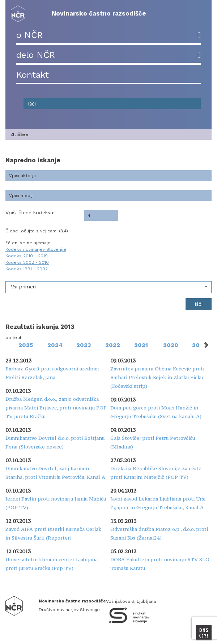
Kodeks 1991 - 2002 (27, 269)
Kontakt (33, 75)
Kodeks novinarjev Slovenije (36, 249)
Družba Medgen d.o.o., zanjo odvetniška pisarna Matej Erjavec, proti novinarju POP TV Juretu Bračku (56, 408)
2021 (141, 345)
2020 (171, 345)
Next (206, 345)
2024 (55, 345)
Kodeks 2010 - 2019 (27, 256)
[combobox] (109, 287)
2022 (113, 345)
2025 (26, 345)
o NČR (29, 35)
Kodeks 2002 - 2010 (27, 262)
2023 (84, 345)
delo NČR (36, 55)
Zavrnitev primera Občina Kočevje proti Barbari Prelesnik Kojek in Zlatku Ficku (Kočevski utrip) (157, 377)
